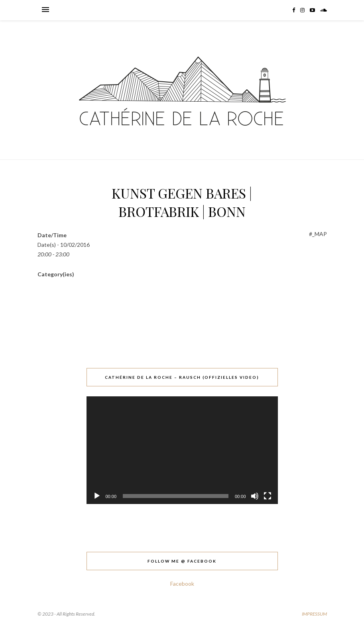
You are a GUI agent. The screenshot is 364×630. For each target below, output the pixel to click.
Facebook (182, 584)
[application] (182, 450)
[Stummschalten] (255, 496)
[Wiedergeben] (97, 496)
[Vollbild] (268, 496)
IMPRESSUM (314, 614)
